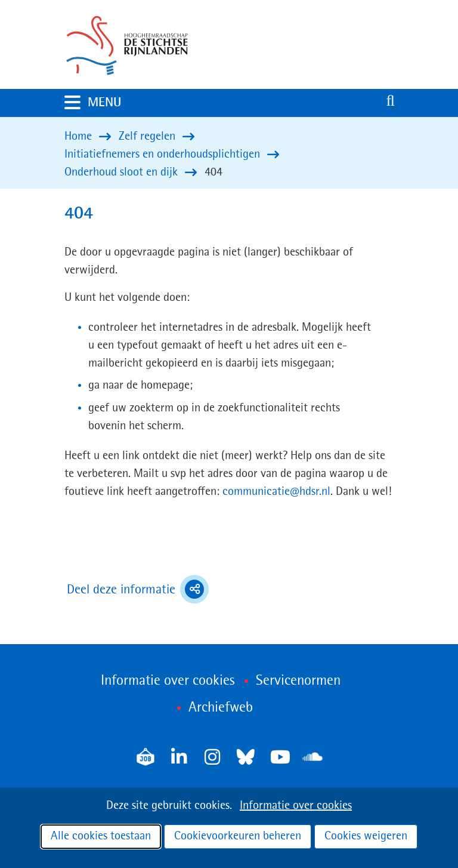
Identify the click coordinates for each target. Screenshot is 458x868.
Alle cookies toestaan (101, 836)
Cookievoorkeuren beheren (238, 836)
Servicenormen (298, 681)
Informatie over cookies (296, 806)
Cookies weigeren (366, 836)
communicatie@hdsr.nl (276, 492)
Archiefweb (221, 708)
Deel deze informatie (138, 589)
